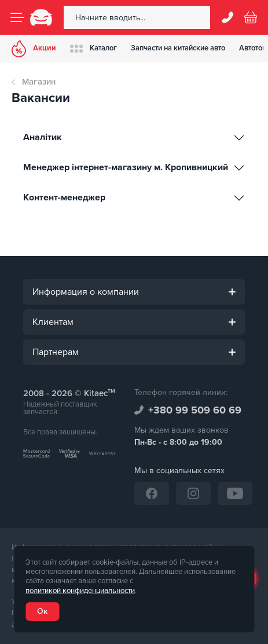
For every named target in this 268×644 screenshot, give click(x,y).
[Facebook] (152, 493)
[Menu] (17, 17)
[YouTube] (235, 493)
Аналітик (44, 137)
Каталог (93, 48)
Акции (34, 49)
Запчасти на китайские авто (178, 48)
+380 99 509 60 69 (195, 410)
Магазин (39, 82)
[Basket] (251, 17)
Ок (42, 611)
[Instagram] (193, 493)
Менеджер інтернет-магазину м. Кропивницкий (127, 167)
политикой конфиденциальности (80, 591)
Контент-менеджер (65, 197)
